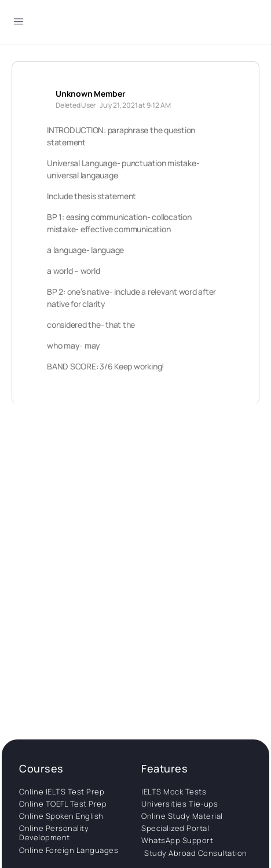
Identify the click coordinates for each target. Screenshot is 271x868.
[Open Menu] (19, 23)
